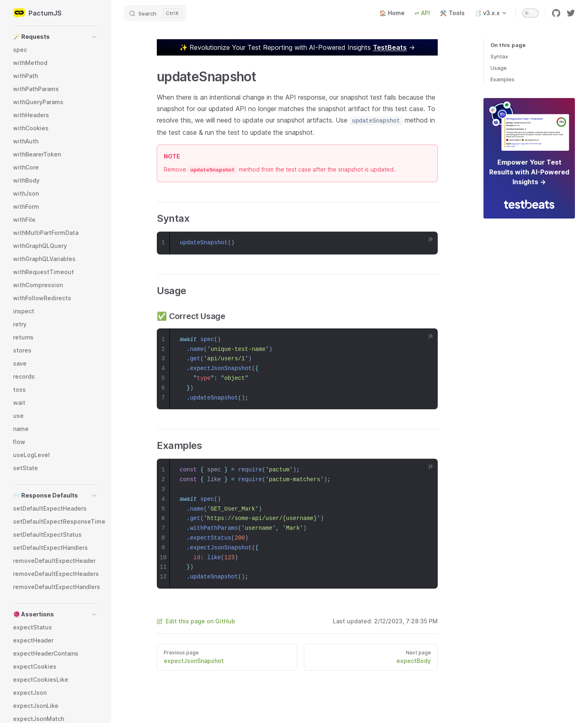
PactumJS (37, 13)
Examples (502, 79)
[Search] (155, 13)
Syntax (499, 56)
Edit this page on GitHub (196, 621)
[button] (56, 37)
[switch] (530, 13)
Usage (499, 68)
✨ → (297, 47)
